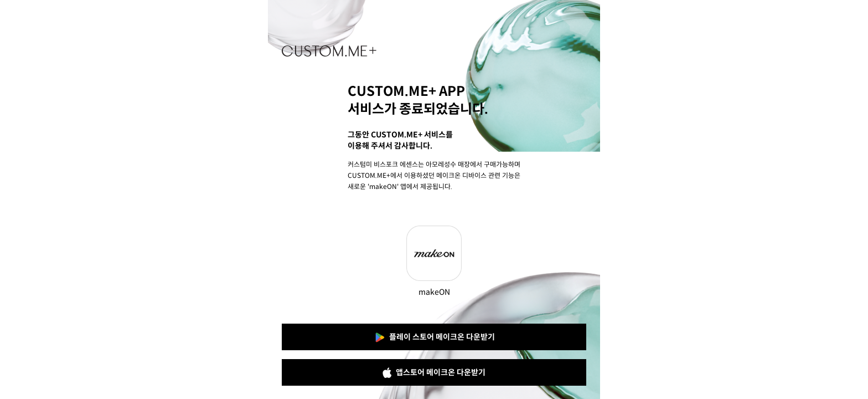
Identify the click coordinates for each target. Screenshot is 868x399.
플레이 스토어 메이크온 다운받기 (434, 337)
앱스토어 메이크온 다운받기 (434, 373)
